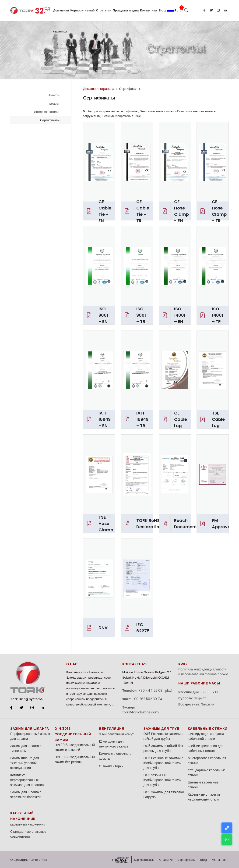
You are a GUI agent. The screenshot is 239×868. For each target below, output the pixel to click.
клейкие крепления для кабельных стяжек (206, 748)
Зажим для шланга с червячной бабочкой (26, 795)
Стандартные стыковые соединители (28, 834)
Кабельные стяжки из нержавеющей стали (204, 797)
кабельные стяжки (208, 729)
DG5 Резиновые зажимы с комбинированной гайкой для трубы (163, 763)
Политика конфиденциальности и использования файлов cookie (203, 672)
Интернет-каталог (47, 112)
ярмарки (54, 104)
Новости (54, 95)
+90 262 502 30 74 (147, 699)
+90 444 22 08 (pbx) (155, 691)
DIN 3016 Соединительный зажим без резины (75, 760)
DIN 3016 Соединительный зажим (73, 734)
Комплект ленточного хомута (115, 756)
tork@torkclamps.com (141, 712)
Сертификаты (50, 120)
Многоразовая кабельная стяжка (207, 760)
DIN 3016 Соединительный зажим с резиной (75, 747)
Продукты (120, 10)
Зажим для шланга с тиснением (26, 748)
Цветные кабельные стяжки (203, 785)
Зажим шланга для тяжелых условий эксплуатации (25, 763)
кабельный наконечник (28, 824)
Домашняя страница (61, 15)
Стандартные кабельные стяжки (207, 773)
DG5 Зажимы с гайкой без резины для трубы (163, 748)
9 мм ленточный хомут (116, 734)
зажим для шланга (30, 729)
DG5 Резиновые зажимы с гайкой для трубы (163, 736)
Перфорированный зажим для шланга (30, 736)
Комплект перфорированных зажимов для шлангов (27, 780)
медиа (134, 10)
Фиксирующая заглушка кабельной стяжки (206, 736)
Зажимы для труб (162, 729)
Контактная (149, 10)
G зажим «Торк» (111, 766)
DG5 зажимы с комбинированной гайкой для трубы (163, 780)
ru (173, 10)
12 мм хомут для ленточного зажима (114, 744)
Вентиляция (112, 729)
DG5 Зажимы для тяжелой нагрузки (164, 795)
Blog (162, 10)
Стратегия (104, 10)
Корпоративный (83, 10)
